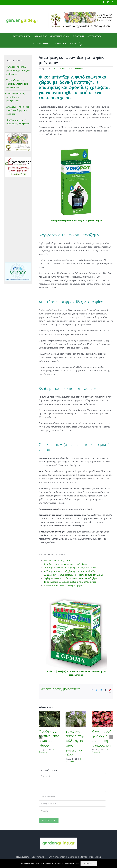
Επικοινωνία (95, 857)
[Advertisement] (18, 220)
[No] (114, 863)
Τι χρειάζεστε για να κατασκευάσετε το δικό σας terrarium (17, 84)
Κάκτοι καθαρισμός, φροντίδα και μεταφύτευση (16, 97)
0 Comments (79, 69)
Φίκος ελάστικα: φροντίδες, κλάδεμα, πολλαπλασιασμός (70, 582)
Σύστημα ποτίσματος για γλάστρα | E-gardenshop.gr (76, 221)
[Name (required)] (72, 796)
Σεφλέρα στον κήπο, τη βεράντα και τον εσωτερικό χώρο (70, 578)
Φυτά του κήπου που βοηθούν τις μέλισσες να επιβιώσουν (18, 70)
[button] (81, 44)
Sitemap (83, 857)
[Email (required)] (72, 803)
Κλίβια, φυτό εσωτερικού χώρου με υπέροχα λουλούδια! (70, 568)
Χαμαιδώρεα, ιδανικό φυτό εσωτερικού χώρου (65, 564)
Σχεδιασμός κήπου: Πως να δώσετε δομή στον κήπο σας (18, 110)
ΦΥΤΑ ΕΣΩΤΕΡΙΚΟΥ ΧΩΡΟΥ (62, 69)
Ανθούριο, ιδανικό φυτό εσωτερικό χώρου (63, 585)
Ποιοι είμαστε (23, 857)
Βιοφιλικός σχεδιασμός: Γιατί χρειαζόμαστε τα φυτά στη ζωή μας (74, 575)
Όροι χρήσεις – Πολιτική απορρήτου (48, 857)
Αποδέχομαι (89, 863)
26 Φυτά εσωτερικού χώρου (57, 560)
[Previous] (41, 737)
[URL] (72, 811)
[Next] (111, 737)
